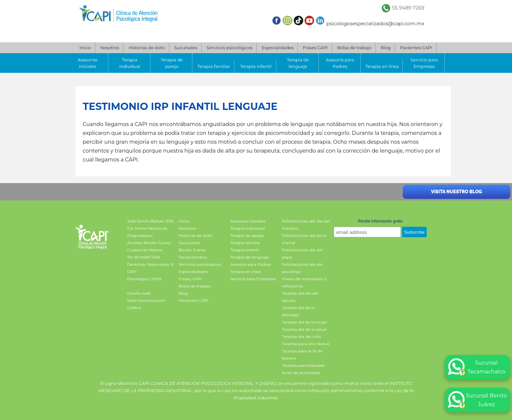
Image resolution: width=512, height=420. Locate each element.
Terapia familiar (214, 66)
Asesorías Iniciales (87, 63)
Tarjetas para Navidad (303, 365)
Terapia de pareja (172, 63)
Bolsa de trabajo (354, 48)
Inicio (85, 48)
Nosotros (110, 48)
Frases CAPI (315, 48)
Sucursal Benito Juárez (478, 400)
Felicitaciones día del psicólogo (302, 268)
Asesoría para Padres (340, 63)
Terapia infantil (256, 66)
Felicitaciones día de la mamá (304, 239)
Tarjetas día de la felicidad (298, 311)
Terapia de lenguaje (298, 63)
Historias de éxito (147, 48)
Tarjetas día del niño (302, 336)
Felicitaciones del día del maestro (306, 225)
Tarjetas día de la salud (304, 329)
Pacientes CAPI (416, 48)
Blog (386, 48)
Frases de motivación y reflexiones (304, 282)
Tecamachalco (193, 257)
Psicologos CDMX (144, 279)
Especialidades (278, 48)
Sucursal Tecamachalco (477, 367)
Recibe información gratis (380, 221)
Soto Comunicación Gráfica (146, 304)
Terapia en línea (382, 66)
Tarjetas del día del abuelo (300, 297)
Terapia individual (130, 63)
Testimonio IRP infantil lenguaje (180, 106)
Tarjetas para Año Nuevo (306, 344)
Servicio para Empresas (424, 63)
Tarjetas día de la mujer (305, 322)
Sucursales (186, 48)
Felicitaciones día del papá (302, 253)
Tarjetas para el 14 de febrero (302, 355)
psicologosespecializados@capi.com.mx (375, 23)
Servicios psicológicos (229, 48)
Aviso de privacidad (301, 373)
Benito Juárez (192, 250)
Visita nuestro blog (456, 192)
